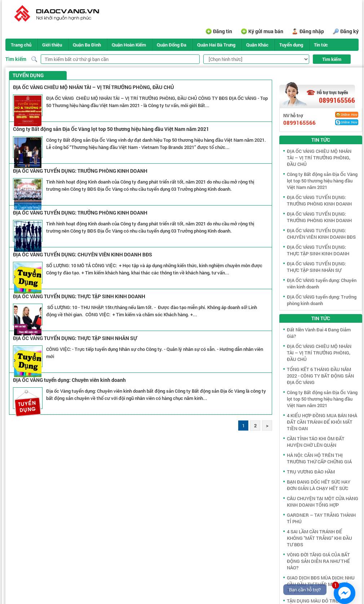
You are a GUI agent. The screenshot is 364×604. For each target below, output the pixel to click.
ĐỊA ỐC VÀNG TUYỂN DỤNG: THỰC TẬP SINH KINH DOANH (79, 296)
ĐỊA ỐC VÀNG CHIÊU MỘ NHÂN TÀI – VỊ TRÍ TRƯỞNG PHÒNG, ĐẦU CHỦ (94, 87)
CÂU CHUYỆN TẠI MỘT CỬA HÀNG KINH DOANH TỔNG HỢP (323, 502)
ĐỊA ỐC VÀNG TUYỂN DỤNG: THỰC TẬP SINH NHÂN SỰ (75, 338)
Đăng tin (223, 31)
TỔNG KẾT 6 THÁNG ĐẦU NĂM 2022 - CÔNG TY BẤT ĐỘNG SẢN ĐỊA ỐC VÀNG (320, 376)
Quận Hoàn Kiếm (129, 45)
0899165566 (337, 100)
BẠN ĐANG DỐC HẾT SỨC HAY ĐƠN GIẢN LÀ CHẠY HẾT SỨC (319, 485)
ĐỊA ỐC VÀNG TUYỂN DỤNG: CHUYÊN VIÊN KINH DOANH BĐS (83, 254)
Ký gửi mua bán (266, 31)
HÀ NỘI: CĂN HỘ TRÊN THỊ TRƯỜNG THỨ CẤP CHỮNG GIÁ (319, 458)
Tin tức (321, 45)
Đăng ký (349, 31)
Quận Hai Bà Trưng (216, 45)
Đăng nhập (312, 31)
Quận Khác (257, 45)
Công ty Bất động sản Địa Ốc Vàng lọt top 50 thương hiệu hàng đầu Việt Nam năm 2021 (111, 129)
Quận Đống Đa (172, 45)
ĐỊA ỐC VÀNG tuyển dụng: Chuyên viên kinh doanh (69, 380)
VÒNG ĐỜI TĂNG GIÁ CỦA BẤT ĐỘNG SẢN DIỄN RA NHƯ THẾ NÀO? (318, 561)
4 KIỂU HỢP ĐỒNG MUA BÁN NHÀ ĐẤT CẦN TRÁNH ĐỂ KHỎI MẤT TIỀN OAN (322, 422)
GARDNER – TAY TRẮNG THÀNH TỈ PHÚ (321, 518)
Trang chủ (21, 45)
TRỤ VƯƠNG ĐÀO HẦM (311, 472)
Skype (347, 122)
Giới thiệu (52, 45)
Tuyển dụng (291, 45)
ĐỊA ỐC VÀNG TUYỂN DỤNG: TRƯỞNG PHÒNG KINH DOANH (80, 171)
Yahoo (347, 115)
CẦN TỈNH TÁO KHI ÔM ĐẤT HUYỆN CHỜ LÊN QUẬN (316, 442)
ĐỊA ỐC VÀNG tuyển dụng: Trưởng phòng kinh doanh (322, 300)
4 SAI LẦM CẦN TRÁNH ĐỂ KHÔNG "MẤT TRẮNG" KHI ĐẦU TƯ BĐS (319, 538)
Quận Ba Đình (87, 45)
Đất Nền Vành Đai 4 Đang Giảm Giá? (319, 333)
